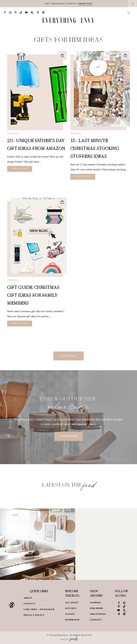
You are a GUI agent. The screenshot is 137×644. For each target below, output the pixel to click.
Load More (68, 356)
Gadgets (96, 620)
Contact (29, 604)
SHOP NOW (85, 3)
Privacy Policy (34, 615)
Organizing (98, 614)
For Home (97, 608)
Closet (70, 614)
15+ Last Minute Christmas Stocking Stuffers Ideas (95, 148)
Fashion (96, 603)
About (28, 598)
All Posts (72, 603)
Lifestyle (13, 133)
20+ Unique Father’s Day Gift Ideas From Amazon (36, 144)
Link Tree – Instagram (39, 609)
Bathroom (72, 620)
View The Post (20, 169)
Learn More (69, 436)
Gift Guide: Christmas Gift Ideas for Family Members (33, 295)
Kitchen (71, 608)
